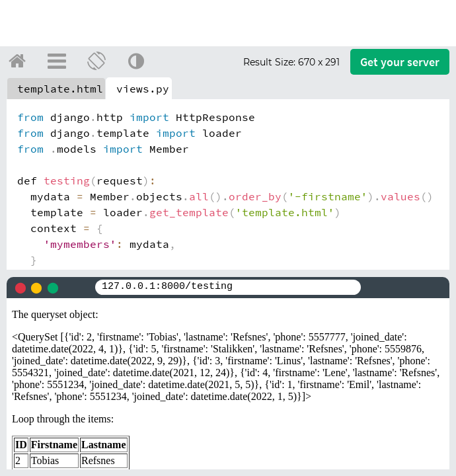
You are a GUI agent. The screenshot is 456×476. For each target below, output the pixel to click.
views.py (143, 89)
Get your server (400, 62)
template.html (60, 89)
